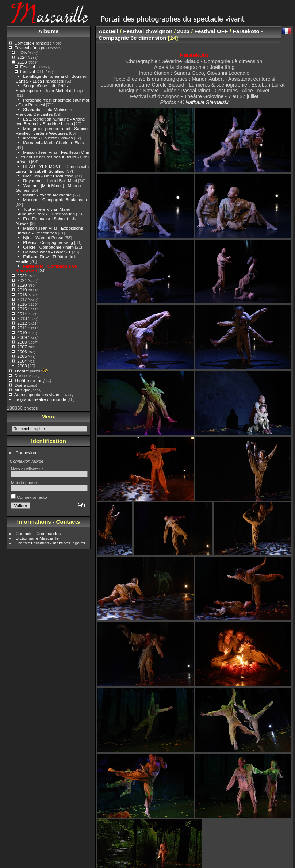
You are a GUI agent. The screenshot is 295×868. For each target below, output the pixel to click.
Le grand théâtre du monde (40, 399)
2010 (22, 332)
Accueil (109, 31)
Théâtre (22, 371)
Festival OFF (32, 71)
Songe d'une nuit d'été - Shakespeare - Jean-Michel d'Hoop (49, 88)
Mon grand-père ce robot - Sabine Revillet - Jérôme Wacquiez (52, 131)
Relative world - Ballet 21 (47, 252)
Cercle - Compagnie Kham (48, 247)
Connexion (26, 453)
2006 (22, 351)
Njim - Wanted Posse (43, 238)
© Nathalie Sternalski (204, 102)
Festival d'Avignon (32, 48)
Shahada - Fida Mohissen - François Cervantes (45, 112)
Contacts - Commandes (38, 533)
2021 (22, 280)
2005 (22, 356)
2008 (22, 342)
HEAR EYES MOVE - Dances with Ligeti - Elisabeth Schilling (52, 169)
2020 (22, 285)
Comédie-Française (33, 43)
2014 (22, 313)
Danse (20, 376)
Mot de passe (24, 483)
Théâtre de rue (28, 380)
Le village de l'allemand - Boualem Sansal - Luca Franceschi (52, 79)
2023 (22, 62)
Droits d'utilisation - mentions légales (51, 543)
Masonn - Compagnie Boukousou (55, 200)
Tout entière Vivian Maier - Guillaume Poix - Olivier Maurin (45, 211)
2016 (22, 304)
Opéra (20, 385)
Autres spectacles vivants (39, 395)
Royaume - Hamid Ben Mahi (50, 181)
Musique (22, 390)
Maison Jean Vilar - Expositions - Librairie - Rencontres (51, 230)
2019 (22, 290)
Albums (49, 31)
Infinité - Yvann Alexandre (47, 195)
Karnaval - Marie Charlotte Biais (53, 143)
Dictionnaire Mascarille (37, 538)
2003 (22, 366)
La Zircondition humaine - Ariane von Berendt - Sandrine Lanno (50, 121)
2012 (22, 323)
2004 (22, 361)
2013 (22, 318)
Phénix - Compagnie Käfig (48, 242)
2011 (22, 328)
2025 (22, 52)
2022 (22, 276)
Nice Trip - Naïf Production (48, 176)
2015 (22, 309)
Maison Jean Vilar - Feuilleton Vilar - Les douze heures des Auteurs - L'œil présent (53, 157)
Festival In (30, 67)
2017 (22, 299)
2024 (22, 57)
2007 (22, 347)
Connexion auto (29, 497)
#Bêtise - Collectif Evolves (48, 138)
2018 (22, 295)
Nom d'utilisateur (27, 469)
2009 (22, 337)
